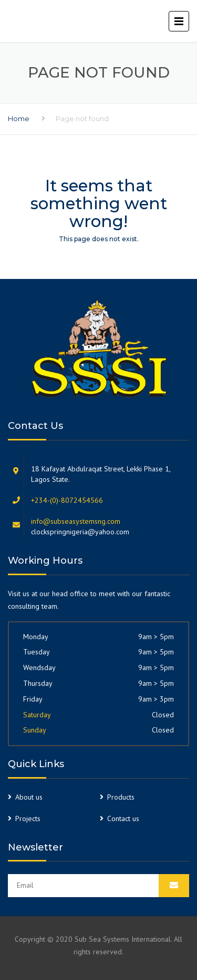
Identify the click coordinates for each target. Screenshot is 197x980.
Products (121, 797)
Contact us (123, 819)
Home (19, 119)
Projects (28, 819)
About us (29, 797)
